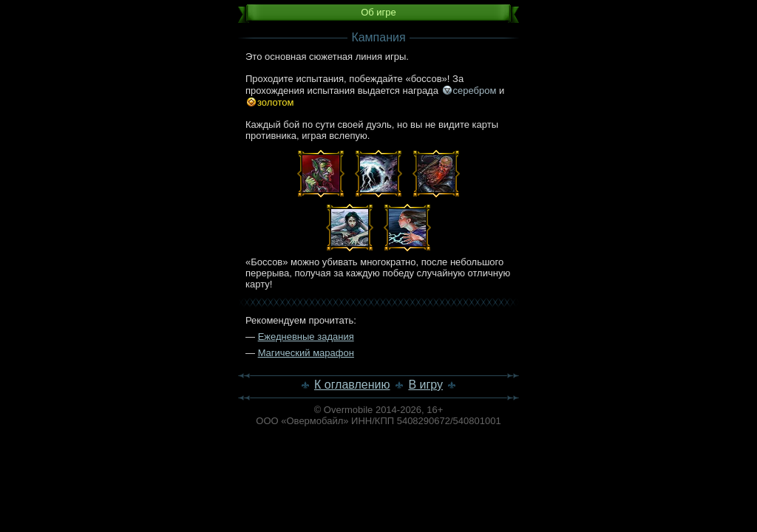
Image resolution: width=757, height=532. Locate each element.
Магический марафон (306, 353)
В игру (425, 385)
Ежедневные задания (306, 337)
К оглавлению (352, 385)
